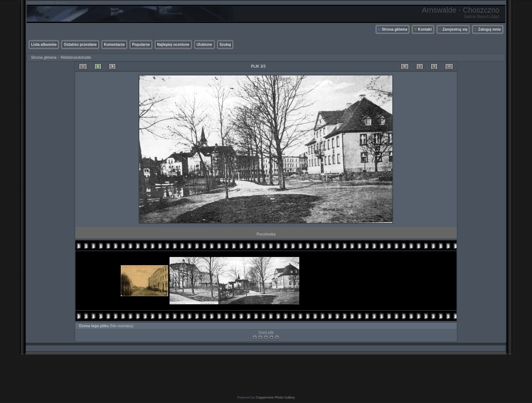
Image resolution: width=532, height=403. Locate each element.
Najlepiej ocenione (173, 45)
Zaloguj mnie (490, 29)
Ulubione (204, 45)
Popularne (141, 45)
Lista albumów (44, 45)
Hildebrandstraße (76, 57)
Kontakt (425, 29)
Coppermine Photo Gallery (275, 397)
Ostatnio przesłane (80, 45)
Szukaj (225, 45)
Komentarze (114, 45)
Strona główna (394, 29)
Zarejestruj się (455, 29)
